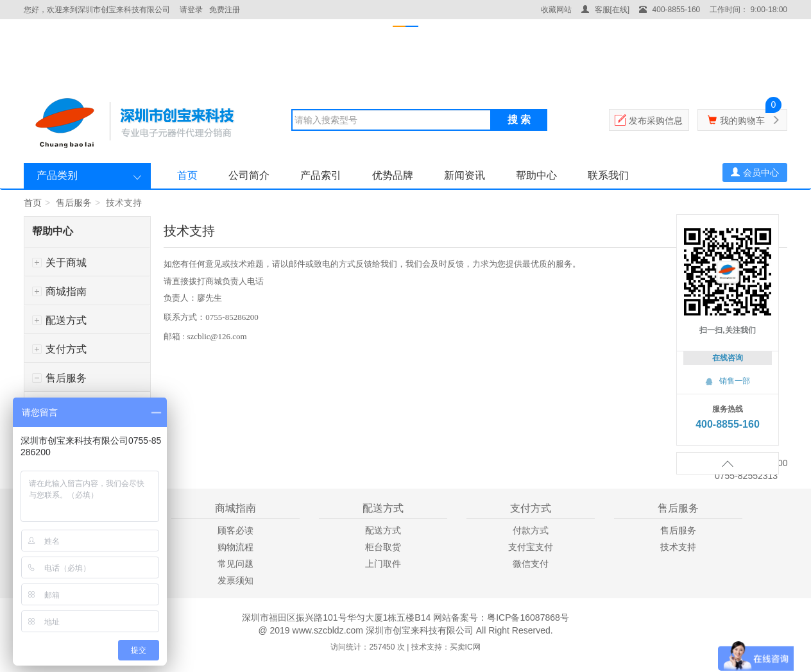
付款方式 (531, 530)
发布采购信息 (656, 121)
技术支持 (678, 547)
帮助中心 (536, 175)
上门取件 (383, 564)
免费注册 (225, 10)
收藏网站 (556, 10)
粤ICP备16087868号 (528, 617)
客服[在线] (605, 10)
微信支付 (531, 564)
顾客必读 (235, 530)
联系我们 (608, 175)
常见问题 (235, 564)
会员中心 (755, 172)
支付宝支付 (531, 547)
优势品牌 (393, 175)
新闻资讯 (465, 175)
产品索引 (321, 175)
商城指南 (59, 291)
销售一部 (728, 381)
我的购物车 (742, 121)
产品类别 (57, 175)
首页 (187, 175)
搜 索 (519, 120)
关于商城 (59, 263)
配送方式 (59, 320)
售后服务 (74, 203)
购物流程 (235, 547)
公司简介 (249, 175)
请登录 (191, 10)
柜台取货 (383, 547)
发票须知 (235, 580)
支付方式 (59, 349)
